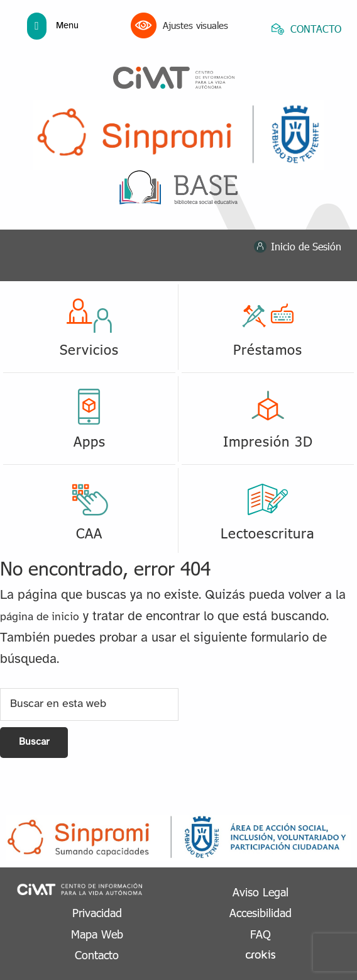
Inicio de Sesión (306, 246)
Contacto (97, 955)
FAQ (261, 934)
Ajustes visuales (179, 25)
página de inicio (40, 617)
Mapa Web (97, 934)
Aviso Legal (261, 892)
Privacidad (97, 912)
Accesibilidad (261, 912)
